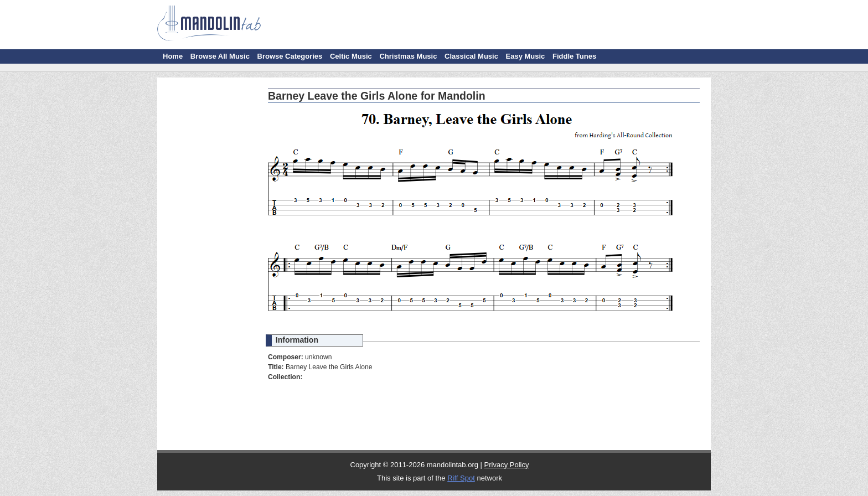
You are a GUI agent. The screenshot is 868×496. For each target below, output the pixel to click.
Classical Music (471, 56)
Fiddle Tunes (574, 56)
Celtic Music (351, 56)
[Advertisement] (210, 249)
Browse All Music (220, 56)
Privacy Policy (507, 465)
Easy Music (526, 56)
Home (173, 56)
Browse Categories (290, 56)
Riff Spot (461, 478)
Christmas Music (408, 56)
